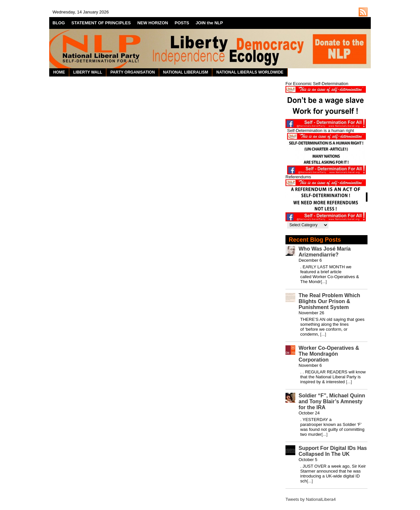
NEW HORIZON (153, 23)
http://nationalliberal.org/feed (363, 12)
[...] (324, 282)
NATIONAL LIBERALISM (186, 72)
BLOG (59, 23)
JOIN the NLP (209, 23)
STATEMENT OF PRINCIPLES (101, 23)
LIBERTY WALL (88, 72)
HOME (59, 72)
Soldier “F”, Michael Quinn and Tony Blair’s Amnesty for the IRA (332, 401)
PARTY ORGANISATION (132, 72)
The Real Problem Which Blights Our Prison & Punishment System (329, 301)
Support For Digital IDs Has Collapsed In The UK (333, 451)
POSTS (182, 23)
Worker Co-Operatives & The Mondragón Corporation (329, 354)
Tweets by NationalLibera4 (311, 499)
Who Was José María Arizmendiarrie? (325, 252)
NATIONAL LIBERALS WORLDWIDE (250, 72)
